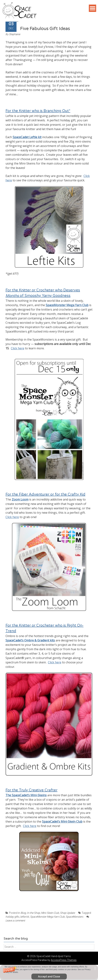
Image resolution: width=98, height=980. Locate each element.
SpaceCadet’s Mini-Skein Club (62, 822)
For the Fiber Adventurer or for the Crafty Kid (45, 494)
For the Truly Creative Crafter (31, 790)
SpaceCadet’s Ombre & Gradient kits (30, 640)
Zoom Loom (20, 499)
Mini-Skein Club (50, 913)
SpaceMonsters (74, 917)
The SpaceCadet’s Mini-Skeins (26, 795)
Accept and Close (49, 977)
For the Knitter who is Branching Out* (38, 111)
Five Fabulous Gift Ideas (45, 29)
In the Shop (33, 913)
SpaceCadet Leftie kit (27, 137)
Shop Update (67, 913)
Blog (23, 913)
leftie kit (25, 917)
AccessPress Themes (64, 960)
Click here (18, 348)
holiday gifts (12, 917)
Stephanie (15, 34)
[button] (49, 972)
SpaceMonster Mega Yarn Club (67, 305)
